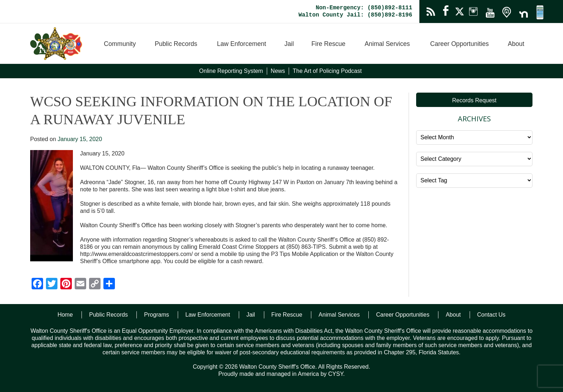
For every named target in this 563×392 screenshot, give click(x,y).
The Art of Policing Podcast (327, 71)
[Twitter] (52, 284)
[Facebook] (37, 284)
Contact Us (491, 315)
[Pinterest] (66, 284)
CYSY (336, 374)
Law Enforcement (241, 44)
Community (120, 44)
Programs (156, 315)
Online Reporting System (231, 71)
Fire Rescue (328, 44)
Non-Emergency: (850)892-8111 (364, 8)
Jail (289, 44)
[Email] (80, 284)
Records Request (474, 100)
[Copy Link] (95, 284)
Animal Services (387, 44)
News (278, 71)
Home (65, 315)
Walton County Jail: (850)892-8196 (355, 15)
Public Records (176, 44)
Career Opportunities (459, 44)
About (516, 44)
